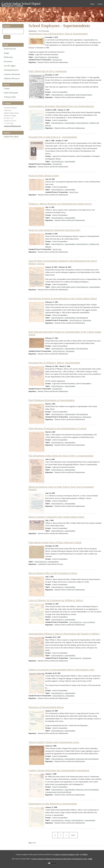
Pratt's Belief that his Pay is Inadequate (48, 71)
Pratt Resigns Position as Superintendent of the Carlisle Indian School (63, 298)
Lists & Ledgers (10, 66)
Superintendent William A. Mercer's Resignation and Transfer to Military (64, 634)
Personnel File (57, 60)
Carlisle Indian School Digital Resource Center (21, 4)
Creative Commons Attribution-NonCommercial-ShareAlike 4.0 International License (59, 859)
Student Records (10, 49)
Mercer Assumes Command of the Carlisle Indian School (56, 517)
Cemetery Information (12, 74)
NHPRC (85, 855)
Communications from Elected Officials (58, 792)
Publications (8, 57)
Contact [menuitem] (100, 4)
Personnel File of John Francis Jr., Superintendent (53, 137)
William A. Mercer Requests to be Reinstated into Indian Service (60, 204)
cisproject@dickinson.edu (12, 126)
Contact (7, 89)
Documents (8, 61)
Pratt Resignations (82, 318)
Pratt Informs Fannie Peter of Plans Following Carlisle (55, 542)
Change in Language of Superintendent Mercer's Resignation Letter (61, 670)
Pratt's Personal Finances (84, 95)
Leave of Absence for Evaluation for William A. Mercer (56, 600)
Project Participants (11, 93)
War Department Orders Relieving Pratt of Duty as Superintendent (61, 456)
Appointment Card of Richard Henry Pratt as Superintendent (58, 34)
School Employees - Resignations (80, 320)
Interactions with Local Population (87, 759)
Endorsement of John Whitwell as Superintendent (53, 804)
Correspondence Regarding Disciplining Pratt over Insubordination (61, 106)
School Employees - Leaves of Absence (82, 622)
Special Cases (74, 192)
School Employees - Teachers (61, 820)
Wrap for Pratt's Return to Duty (44, 175)
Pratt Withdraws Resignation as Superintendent (52, 400)
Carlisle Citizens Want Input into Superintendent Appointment (59, 770)
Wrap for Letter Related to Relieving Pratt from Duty (54, 230)
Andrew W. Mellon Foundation (64, 855)
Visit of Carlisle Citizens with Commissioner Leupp (54, 742)
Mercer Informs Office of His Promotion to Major (53, 573)
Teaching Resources (11, 70)
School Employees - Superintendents (47, 57)
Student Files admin (11, 137)
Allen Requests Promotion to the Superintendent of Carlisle (58, 428)
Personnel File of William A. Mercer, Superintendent (54, 363)
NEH (77, 855)
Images (6, 53)
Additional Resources (12, 78)
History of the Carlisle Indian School (63, 287)
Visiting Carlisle (10, 97)
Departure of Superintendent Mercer (46, 707)
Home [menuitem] (92, 4)
